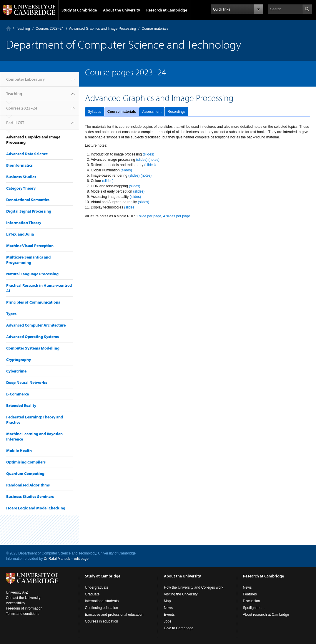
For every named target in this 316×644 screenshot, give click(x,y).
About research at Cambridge (266, 615)
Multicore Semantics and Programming (28, 260)
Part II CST (15, 122)
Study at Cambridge (79, 10)
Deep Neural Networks (27, 383)
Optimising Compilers (26, 462)
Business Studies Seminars (30, 496)
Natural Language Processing (32, 274)
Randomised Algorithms (28, 485)
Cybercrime (16, 371)
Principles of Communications (33, 302)
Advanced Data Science (27, 154)
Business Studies (21, 177)
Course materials (122, 112)
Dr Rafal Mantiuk (57, 559)
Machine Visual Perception (30, 246)
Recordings (177, 112)
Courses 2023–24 (50, 29)
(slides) (148, 154)
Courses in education (102, 621)
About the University (122, 10)
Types (11, 314)
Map (167, 601)
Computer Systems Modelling (33, 348)
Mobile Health (19, 451)
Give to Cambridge (179, 628)
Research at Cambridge (167, 10)
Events (169, 615)
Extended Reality (21, 405)
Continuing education (102, 608)
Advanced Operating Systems (33, 337)
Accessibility (15, 603)
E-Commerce (18, 394)
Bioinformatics (19, 165)
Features (250, 594)
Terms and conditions (23, 614)
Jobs (168, 621)
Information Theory (24, 223)
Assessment (152, 112)
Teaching (23, 29)
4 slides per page (177, 216)
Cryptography (19, 360)
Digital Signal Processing (29, 211)
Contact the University (23, 598)
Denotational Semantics (28, 200)
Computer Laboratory (8, 28)
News (168, 608)
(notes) (154, 160)
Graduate (92, 594)
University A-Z (17, 592)
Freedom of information (24, 608)
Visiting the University (181, 594)
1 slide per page (149, 216)
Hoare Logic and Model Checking (36, 508)
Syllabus (95, 112)
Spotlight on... (254, 608)
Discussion (252, 601)
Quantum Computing (25, 474)
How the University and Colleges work (194, 587)
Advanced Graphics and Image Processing (103, 29)
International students (102, 601)
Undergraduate (97, 587)
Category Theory (21, 188)
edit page (81, 559)
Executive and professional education (114, 615)
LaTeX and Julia (20, 234)
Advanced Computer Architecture (36, 325)
